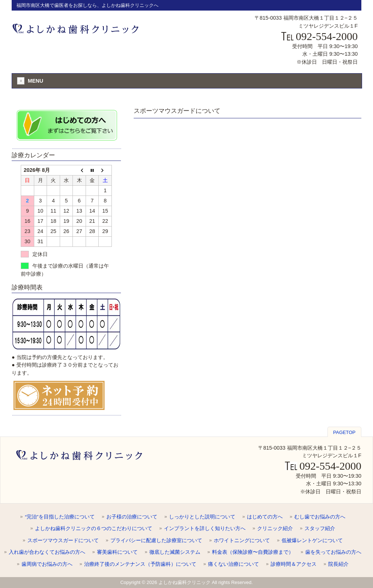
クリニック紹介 (275, 528)
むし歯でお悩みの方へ (320, 517)
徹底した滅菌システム (175, 552)
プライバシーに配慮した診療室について (156, 540)
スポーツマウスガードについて (63, 540)
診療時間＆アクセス (294, 564)
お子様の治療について (132, 517)
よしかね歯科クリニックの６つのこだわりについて (94, 528)
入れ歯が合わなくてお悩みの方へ (47, 552)
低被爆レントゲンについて (312, 540)
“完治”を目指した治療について (60, 517)
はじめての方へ (265, 517)
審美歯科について (117, 552)
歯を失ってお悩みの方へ (333, 552)
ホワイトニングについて (242, 540)
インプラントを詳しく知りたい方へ (205, 528)
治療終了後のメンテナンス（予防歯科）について (140, 564)
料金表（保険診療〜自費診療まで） (253, 552)
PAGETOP (344, 432)
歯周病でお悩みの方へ (47, 564)
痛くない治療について (233, 564)
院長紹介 (338, 564)
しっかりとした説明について (202, 517)
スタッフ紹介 (320, 528)
